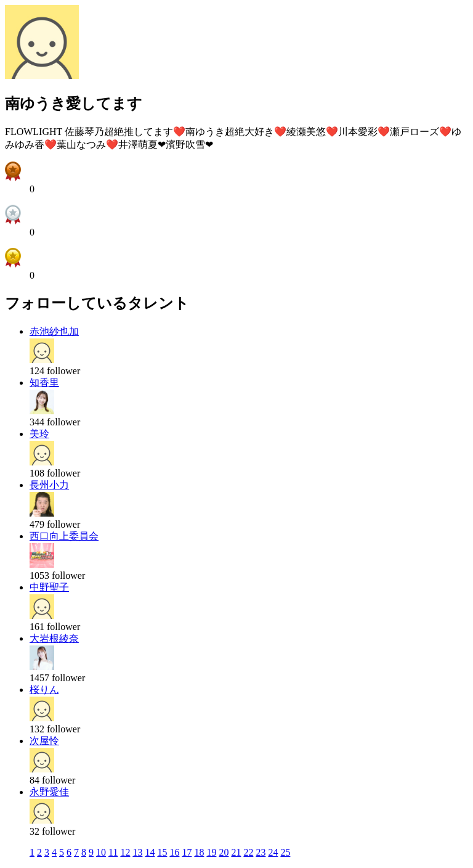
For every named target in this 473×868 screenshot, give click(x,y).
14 (150, 852)
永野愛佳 (49, 792)
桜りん (44, 690)
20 (224, 852)
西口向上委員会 (64, 536)
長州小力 (49, 485)
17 (187, 852)
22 (248, 852)
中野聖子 (49, 587)
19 (211, 852)
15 (162, 852)
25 (285, 852)
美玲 (39, 434)
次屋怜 (44, 741)
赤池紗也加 (54, 331)
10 (101, 852)
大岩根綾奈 (54, 638)
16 (174, 852)
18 (199, 852)
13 (137, 852)
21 (236, 852)
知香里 (44, 383)
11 (113, 852)
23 (261, 852)
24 (273, 852)
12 (125, 852)
